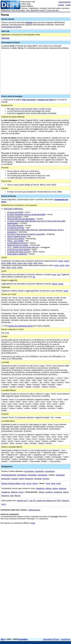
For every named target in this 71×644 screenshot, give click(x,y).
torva (40, 263)
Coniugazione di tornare (11, 27)
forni (67, 265)
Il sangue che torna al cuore (19, 252)
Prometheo (23, 639)
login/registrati (64, 2)
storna (55, 284)
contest (61, 5)
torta (35, 263)
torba (9, 263)
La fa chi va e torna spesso (18, 249)
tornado (15, 479)
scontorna (58, 492)
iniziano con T (23, 501)
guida (68, 5)
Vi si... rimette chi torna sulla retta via (23, 247)
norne (14, 267)
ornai (66, 291)
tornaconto (6, 479)
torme (35, 483)
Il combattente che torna (17, 243)
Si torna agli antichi (15, 212)
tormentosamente (9, 475)
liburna (18, 496)
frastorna (5, 496)
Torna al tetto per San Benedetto (21, 219)
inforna (49, 488)
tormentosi (32, 475)
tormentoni (40, 471)
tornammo (29, 479)
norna (66, 261)
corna (61, 261)
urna (12, 496)
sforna (55, 488)
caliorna (14, 492)
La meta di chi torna (15, 228)
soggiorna (5, 492)
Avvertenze (66, 639)
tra (34, 277)
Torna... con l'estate (15, 241)
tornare (29, 22)
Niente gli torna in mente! (18, 245)
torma (20, 263)
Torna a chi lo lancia (16, 239)
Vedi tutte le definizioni (13, 209)
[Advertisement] (35, 600)
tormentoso (42, 475)
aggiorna (62, 488)
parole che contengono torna (20, 326)
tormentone (29, 471)
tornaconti (60, 475)
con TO (32, 501)
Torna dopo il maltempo (17, 254)
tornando (38, 479)
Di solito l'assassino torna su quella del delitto (26, 214)
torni (25, 263)
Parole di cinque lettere (11, 483)
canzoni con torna (46, 100)
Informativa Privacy (51, 639)
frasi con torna (29, 100)
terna (4, 263)
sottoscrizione (34, 510)
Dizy (3, 639)
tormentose (22, 475)
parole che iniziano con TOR (49, 501)
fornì (9, 267)
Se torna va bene (14, 217)
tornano (46, 479)
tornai (61, 284)
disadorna (40, 488)
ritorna (42, 492)
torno (30, 263)
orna (54, 274)
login (33, 523)
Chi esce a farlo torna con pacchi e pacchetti (26, 234)
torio (24, 483)
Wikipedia (5, 38)
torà (59, 274)
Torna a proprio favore (16, 236)
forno (4, 267)
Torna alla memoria (15, 225)
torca (14, 263)
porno (20, 267)
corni (56, 265)
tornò (59, 483)
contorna (49, 492)
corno (62, 265)
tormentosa (50, 471)
